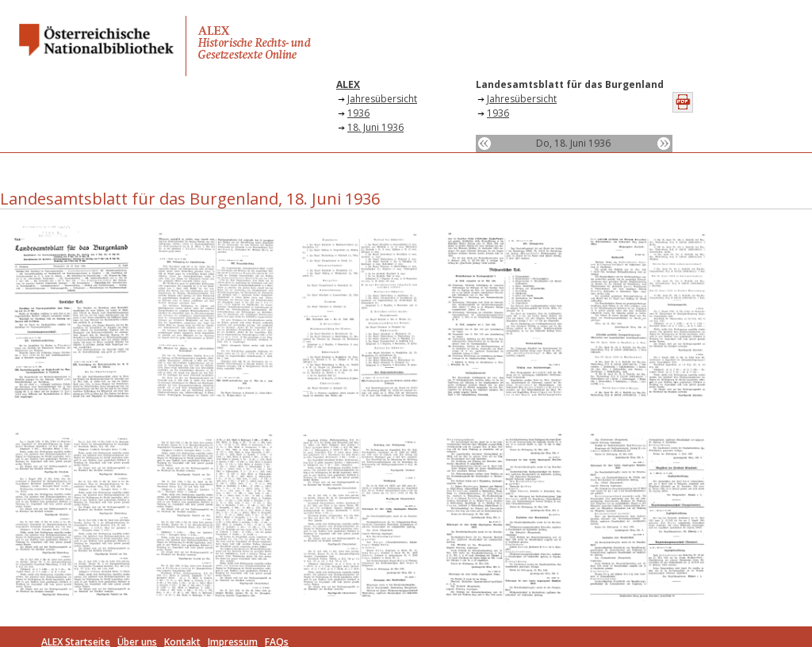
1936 (358, 113)
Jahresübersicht (382, 99)
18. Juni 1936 (375, 127)
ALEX (348, 84)
